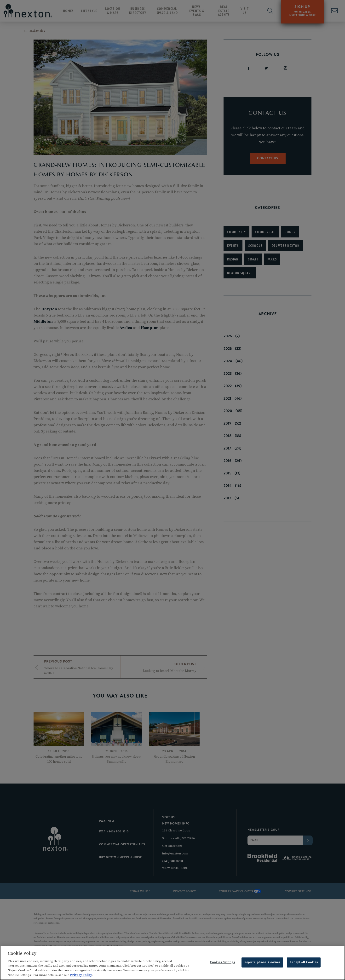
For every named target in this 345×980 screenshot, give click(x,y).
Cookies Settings (222, 963)
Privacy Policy (81, 976)
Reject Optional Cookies (262, 963)
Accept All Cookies (304, 963)
